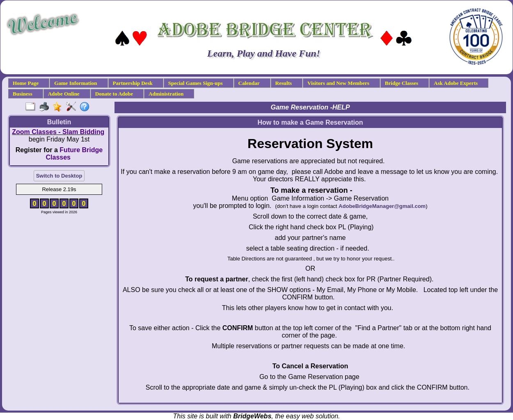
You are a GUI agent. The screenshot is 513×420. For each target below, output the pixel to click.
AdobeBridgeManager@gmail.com (382, 206)
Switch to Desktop (59, 176)
